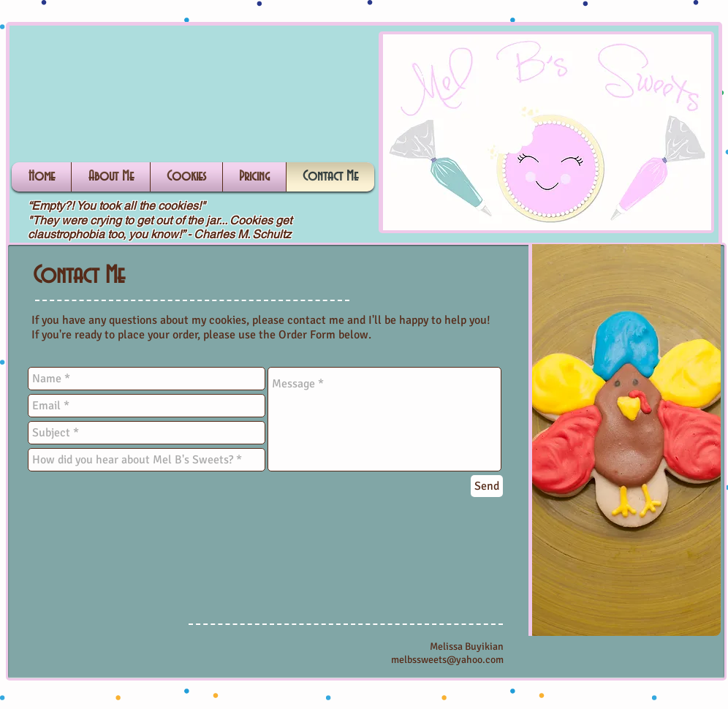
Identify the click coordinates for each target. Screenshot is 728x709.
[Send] (487, 486)
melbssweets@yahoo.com (447, 660)
